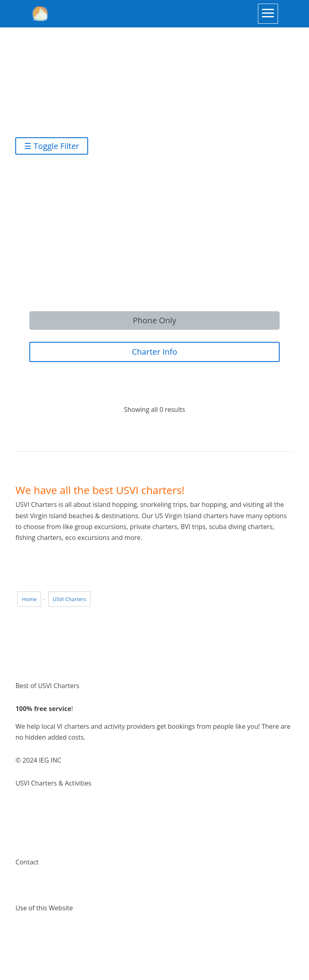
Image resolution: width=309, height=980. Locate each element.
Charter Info (155, 352)
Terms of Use (35, 931)
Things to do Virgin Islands (55, 817)
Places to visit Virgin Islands (56, 828)
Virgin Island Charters (47, 806)
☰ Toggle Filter (51, 146)
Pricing (25, 839)
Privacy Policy (35, 942)
